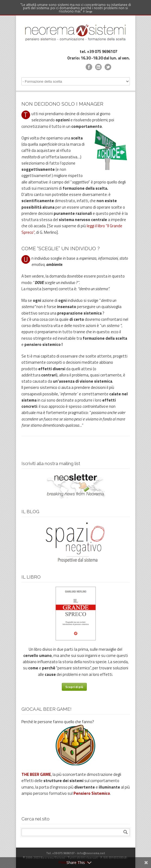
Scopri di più (74, 687)
